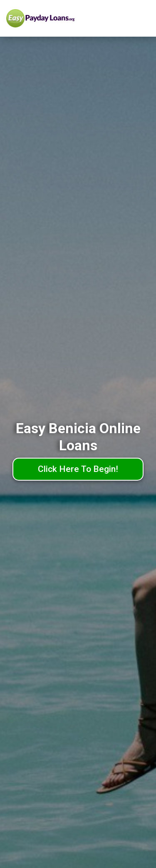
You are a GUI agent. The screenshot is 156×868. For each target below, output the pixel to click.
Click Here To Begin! (78, 469)
